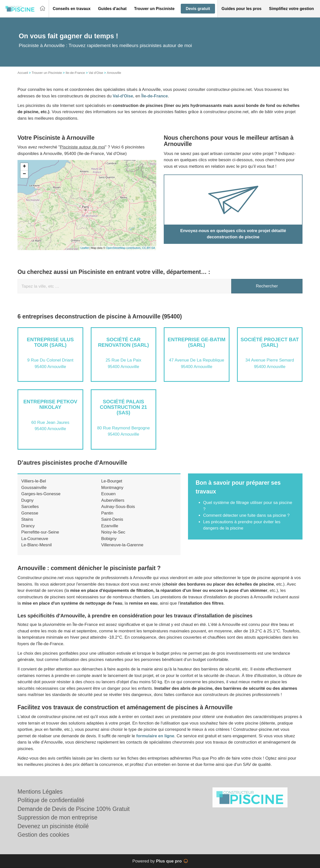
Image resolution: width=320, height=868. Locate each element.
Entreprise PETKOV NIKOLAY (50, 404)
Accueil (23, 73)
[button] (72, 9)
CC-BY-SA (148, 248)
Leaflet (85, 248)
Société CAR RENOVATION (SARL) (123, 342)
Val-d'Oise (123, 96)
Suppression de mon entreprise (57, 817)
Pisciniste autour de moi (82, 147)
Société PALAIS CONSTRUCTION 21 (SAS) (123, 407)
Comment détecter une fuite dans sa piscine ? (246, 515)
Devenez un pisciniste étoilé (53, 826)
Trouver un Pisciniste (47, 73)
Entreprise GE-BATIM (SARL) (197, 342)
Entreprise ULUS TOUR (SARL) (50, 342)
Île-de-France (154, 96)
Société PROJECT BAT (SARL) (270, 342)
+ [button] (24, 167)
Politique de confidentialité (51, 800)
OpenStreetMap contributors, (124, 248)
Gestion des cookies (43, 835)
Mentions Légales (40, 792)
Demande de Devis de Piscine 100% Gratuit (74, 809)
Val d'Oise (96, 73)
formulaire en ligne (155, 736)
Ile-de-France (75, 73)
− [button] (24, 174)
